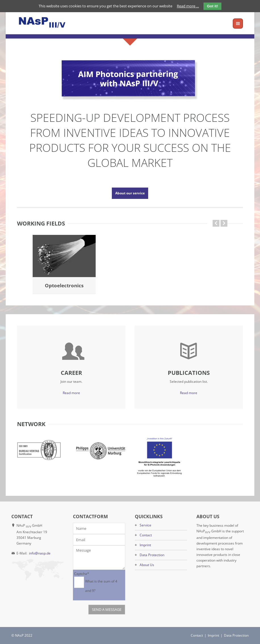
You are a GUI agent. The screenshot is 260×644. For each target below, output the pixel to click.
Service (145, 525)
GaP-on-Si (64, 285)
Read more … (188, 6)
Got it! (212, 6)
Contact (146, 535)
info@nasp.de (40, 553)
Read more (71, 393)
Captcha (82, 573)
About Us (147, 565)
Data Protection (152, 555)
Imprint (145, 545)
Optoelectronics (196, 285)
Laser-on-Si (130, 285)
